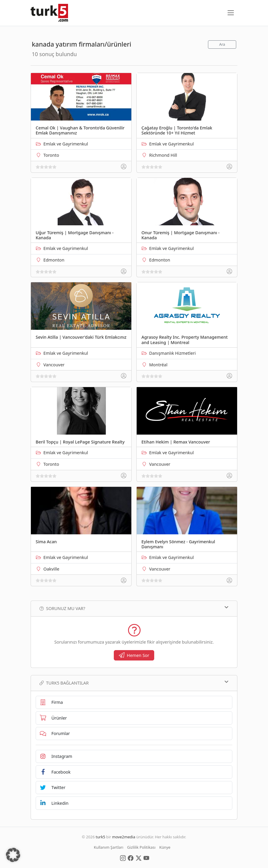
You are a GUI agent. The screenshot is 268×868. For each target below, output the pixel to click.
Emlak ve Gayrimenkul (66, 144)
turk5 (100, 837)
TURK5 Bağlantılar (134, 683)
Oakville (51, 569)
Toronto (51, 155)
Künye (165, 847)
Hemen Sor (134, 655)
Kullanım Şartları (109, 847)
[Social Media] (123, 858)
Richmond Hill (163, 155)
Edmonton (54, 260)
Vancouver (54, 365)
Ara (222, 44)
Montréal (158, 365)
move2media (124, 837)
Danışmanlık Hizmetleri (172, 353)
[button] (13, 855)
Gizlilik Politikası (141, 847)
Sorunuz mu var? (134, 608)
